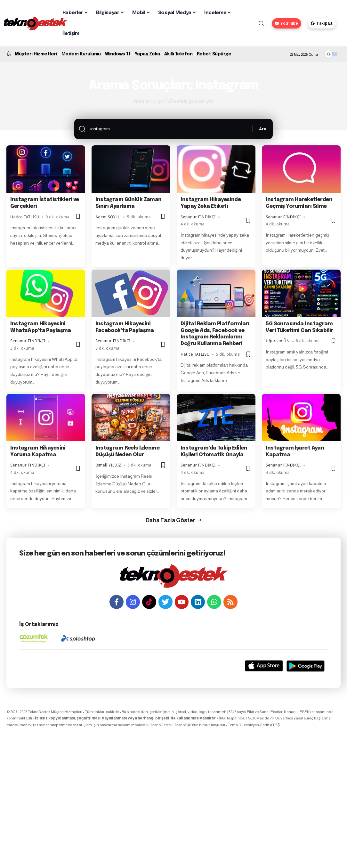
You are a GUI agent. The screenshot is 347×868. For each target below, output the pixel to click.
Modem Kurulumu (81, 54)
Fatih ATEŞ (270, 725)
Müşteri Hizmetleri (36, 54)
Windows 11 (118, 54)
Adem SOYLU (108, 217)
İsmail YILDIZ (108, 465)
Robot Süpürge (214, 54)
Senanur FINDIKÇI (198, 217)
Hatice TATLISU (25, 217)
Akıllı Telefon (178, 54)
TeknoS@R (184, 725)
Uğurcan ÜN (278, 341)
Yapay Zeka (147, 54)
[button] (261, 23)
